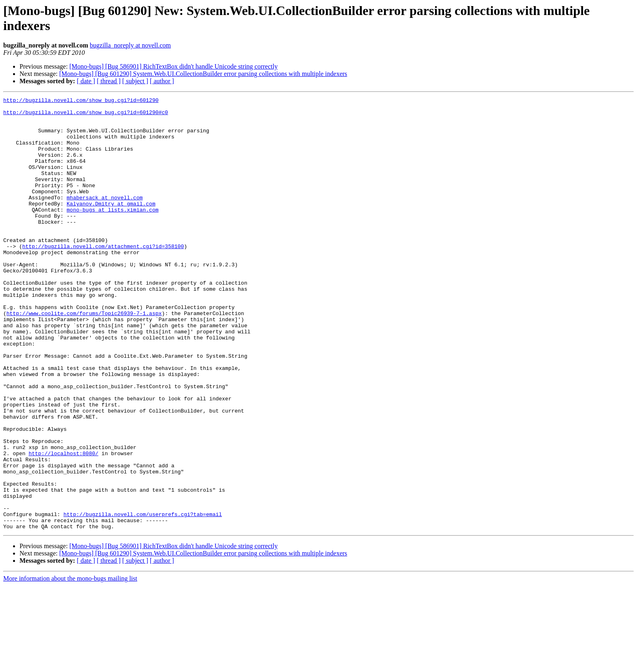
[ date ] (86, 81)
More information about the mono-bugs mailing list (70, 665)
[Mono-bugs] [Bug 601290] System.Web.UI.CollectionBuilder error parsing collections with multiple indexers (203, 74)
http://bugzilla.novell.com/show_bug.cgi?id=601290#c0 (86, 116)
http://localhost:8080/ (63, 525)
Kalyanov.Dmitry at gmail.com (111, 225)
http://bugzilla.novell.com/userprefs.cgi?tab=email (143, 598)
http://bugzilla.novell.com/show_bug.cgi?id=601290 (81, 101)
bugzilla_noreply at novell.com (130, 45)
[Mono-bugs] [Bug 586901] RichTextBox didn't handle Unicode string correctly (174, 66)
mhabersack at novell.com (105, 218)
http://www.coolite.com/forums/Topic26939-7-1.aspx (84, 357)
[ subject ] (135, 81)
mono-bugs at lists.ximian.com (113, 233)
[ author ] (162, 81)
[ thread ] (109, 81)
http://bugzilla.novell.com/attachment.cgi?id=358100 (103, 277)
